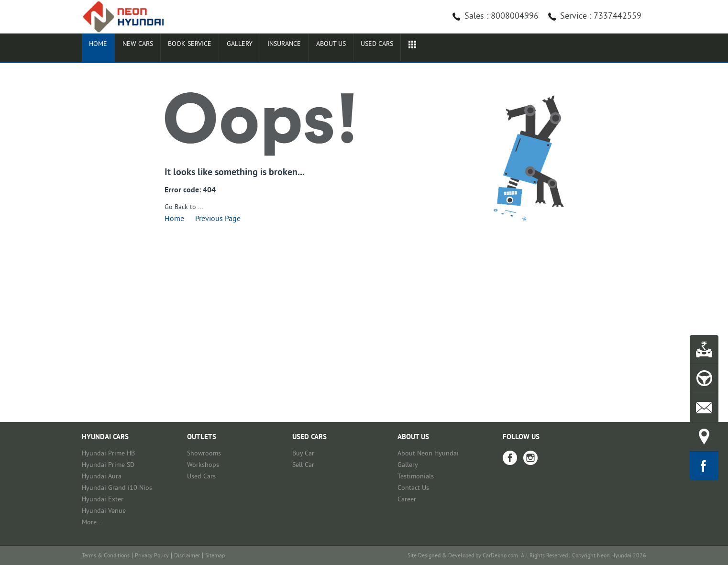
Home (104, 49)
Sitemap (215, 556)
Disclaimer (187, 556)
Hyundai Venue (104, 511)
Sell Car (303, 465)
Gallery (288, 49)
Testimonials (416, 477)
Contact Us (413, 488)
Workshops (203, 465)
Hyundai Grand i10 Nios (117, 488)
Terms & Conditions (106, 556)
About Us (408, 49)
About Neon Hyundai (428, 454)
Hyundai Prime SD (108, 465)
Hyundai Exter (103, 500)
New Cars (157, 49)
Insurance (347, 49)
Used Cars (201, 477)
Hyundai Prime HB (108, 454)
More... (92, 523)
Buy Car (303, 454)
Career (407, 500)
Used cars (468, 49)
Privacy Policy (152, 556)
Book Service (224, 49)
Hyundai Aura (102, 477)
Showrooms (204, 454)
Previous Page (218, 219)
